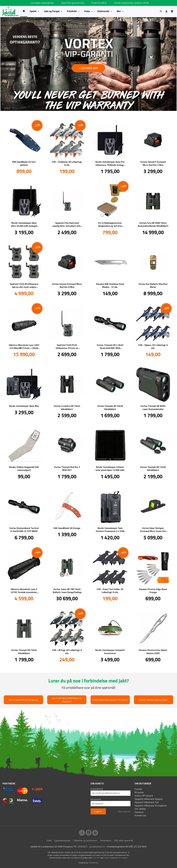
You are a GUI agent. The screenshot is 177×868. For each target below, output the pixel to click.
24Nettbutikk (93, 863)
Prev (6, 63)
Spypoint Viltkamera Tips (147, 802)
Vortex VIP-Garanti (144, 796)
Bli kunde (139, 792)
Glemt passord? (124, 812)
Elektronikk (103, 11)
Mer (119, 11)
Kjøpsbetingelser (62, 840)
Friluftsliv (72, 11)
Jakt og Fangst (52, 11)
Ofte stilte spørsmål (124, 840)
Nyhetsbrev (106, 840)
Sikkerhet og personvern (85, 840)
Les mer (97, 858)
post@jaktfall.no (97, 847)
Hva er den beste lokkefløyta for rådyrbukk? (67, 700)
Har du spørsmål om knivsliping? (24, 700)
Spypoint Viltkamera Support (149, 799)
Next (177, 63)
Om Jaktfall (140, 809)
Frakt (49, 840)
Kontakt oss (140, 815)
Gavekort (139, 812)
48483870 (82, 847)
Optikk (33, 11)
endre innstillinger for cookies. (116, 858)
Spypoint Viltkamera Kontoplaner (151, 805)
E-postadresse (97, 789)
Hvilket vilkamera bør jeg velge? (154, 700)
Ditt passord (96, 799)
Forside (138, 789)
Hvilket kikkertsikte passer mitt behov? (110, 700)
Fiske (87, 11)
